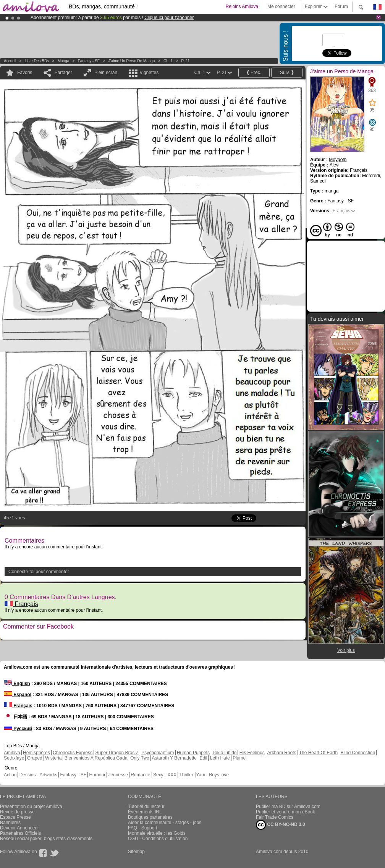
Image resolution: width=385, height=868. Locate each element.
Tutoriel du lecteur (146, 807)
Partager (63, 73)
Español (18, 695)
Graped (35, 758)
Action (10, 775)
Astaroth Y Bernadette (174, 758)
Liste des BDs (37, 61)
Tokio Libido (224, 753)
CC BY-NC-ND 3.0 (281, 825)
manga (64, 61)
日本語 (15, 717)
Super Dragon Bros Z (117, 753)
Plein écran (106, 73)
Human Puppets (193, 753)
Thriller (187, 775)
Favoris (25, 73)
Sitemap (136, 852)
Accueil (10, 61)
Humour (97, 775)
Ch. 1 (168, 61)
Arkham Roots (282, 753)
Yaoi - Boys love (212, 775)
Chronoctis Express (73, 753)
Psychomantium (158, 753)
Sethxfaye (14, 758)
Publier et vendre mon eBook (286, 812)
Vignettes (149, 73)
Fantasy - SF (89, 61)
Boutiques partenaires (150, 817)
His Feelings (252, 753)
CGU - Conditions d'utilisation (158, 839)
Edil (203, 758)
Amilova (12, 753)
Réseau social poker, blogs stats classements (46, 839)
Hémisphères (36, 753)
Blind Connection (358, 753)
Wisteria (53, 758)
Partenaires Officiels (20, 833)
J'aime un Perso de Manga (132, 61)
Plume (239, 758)
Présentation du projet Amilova (31, 807)
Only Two (140, 758)
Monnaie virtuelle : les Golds (157, 833)
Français (21, 604)
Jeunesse (118, 775)
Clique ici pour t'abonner (169, 18)
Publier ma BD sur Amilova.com (288, 807)
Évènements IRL (145, 812)
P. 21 (185, 61)
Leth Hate (220, 758)
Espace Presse (15, 817)
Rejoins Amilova (242, 6)
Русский (18, 729)
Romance (140, 775)
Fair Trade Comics (275, 817)
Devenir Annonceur (19, 828)
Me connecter (281, 6)
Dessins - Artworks (38, 775)
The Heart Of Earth (318, 753)
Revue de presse (17, 812)
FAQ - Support (143, 828)
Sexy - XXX (165, 775)
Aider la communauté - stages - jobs (165, 823)
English (17, 684)
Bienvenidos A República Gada (96, 758)
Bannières (10, 823)
